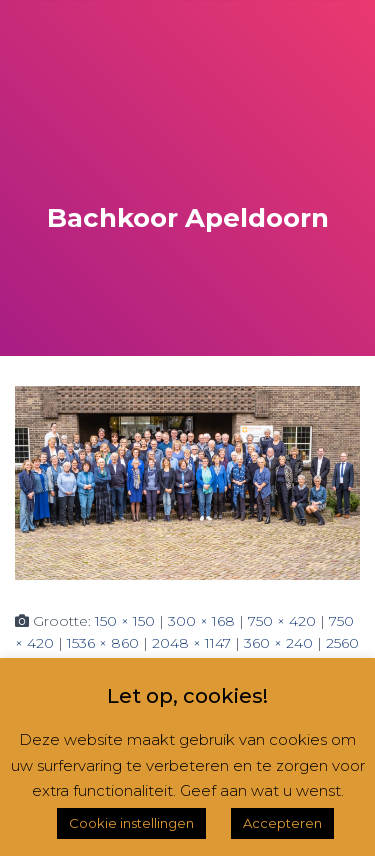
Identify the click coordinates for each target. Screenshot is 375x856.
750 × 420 (282, 621)
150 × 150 (125, 621)
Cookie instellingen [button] (131, 823)
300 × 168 (201, 621)
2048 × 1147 (191, 643)
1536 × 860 (103, 643)
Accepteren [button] (282, 823)
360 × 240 (278, 643)
